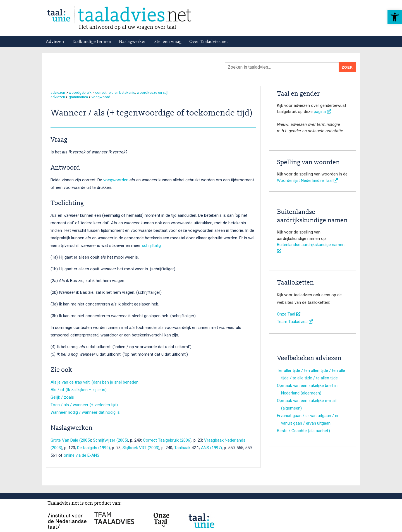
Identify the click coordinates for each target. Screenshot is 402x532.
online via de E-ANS (82, 455)
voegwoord (101, 97)
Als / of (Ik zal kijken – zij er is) (79, 390)
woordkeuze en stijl (153, 92)
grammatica (78, 97)
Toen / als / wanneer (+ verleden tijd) (84, 405)
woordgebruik (80, 92)
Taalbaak (182, 448)
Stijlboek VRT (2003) (141, 448)
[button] (395, 17)
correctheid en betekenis (115, 92)
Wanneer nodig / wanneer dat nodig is (85, 412)
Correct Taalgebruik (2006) (167, 440)
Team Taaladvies (295, 322)
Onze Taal (289, 314)
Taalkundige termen (91, 42)
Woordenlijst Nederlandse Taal (307, 180)
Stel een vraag (168, 42)
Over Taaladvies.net (209, 42)
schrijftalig (151, 245)
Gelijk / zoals (62, 397)
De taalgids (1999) (94, 448)
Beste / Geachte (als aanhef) (303, 431)
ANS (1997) (211, 448)
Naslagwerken (133, 42)
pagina (322, 112)
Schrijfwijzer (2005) (111, 440)
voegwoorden (116, 180)
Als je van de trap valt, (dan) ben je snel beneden (94, 382)
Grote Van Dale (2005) (71, 440)
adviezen (58, 92)
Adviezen (55, 42)
